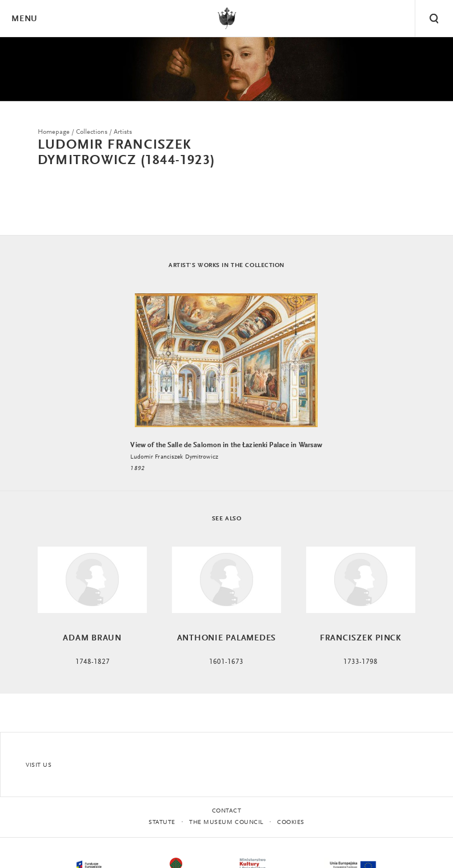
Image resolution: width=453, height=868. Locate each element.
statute (162, 823)
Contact (227, 811)
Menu (24, 19)
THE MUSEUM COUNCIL (226, 823)
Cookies (291, 823)
